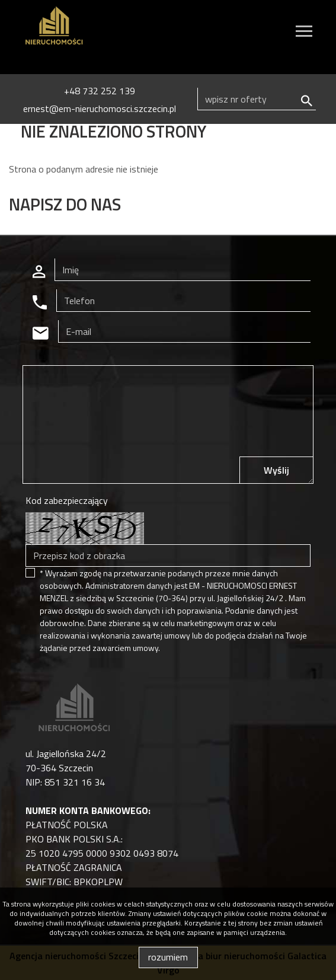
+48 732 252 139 (100, 91)
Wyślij (276, 470)
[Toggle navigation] (304, 33)
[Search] (257, 99)
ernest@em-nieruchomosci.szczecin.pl (100, 108)
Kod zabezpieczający (67, 500)
